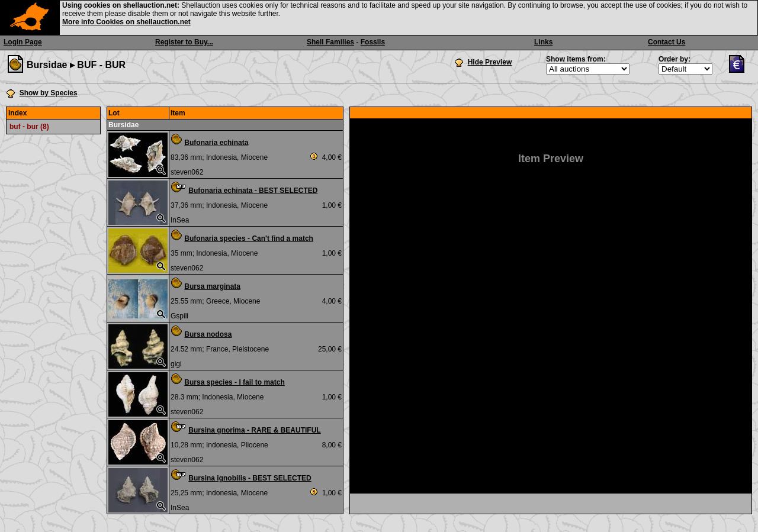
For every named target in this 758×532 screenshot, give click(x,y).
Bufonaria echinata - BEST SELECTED (253, 191)
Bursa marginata (212, 286)
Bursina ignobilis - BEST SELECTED (250, 478)
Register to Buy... (184, 42)
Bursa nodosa (208, 334)
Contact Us (667, 42)
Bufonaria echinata (216, 143)
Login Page (23, 42)
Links (543, 42)
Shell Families (330, 42)
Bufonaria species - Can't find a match (249, 238)
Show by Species (49, 93)
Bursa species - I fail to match (234, 382)
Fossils (373, 42)
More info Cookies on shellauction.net (126, 22)
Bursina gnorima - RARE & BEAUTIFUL (254, 430)
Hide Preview (490, 62)
